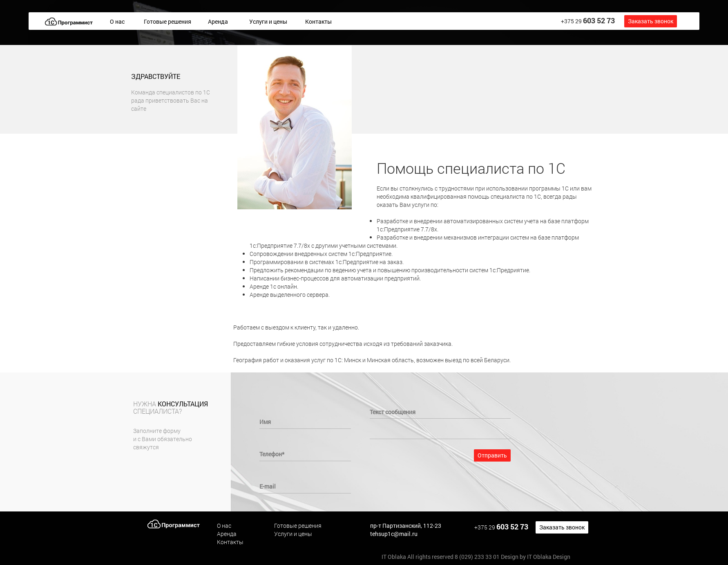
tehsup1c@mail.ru (394, 534)
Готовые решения (167, 21)
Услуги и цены (268, 21)
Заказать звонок (651, 21)
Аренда (218, 21)
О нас (117, 21)
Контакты (318, 21)
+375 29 (588, 20)
